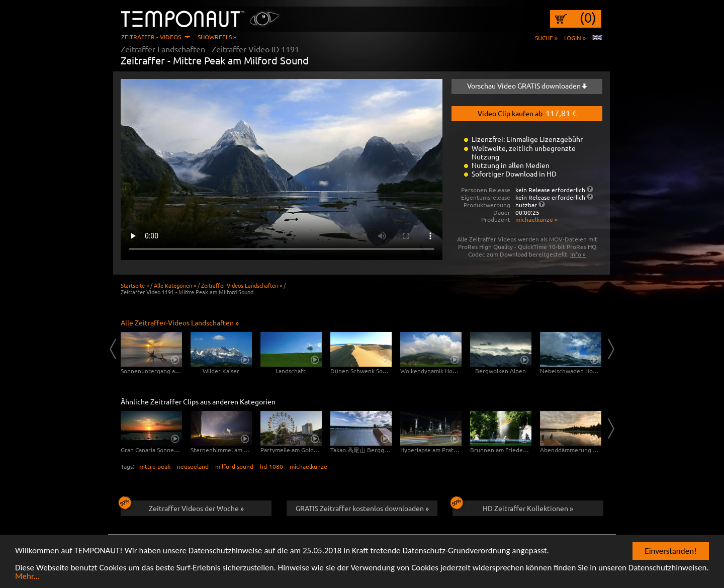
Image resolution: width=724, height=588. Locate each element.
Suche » (546, 38)
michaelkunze (308, 466)
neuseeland (193, 466)
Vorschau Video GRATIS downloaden (527, 86)
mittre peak (154, 466)
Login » (575, 38)
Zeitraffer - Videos (151, 37)
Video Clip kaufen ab (527, 113)
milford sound (234, 466)
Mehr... (27, 577)
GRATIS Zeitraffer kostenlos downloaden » (362, 508)
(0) (588, 18)
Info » (578, 254)
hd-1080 (271, 466)
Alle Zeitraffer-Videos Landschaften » (180, 322)
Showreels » (217, 37)
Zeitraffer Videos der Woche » (182, 507)
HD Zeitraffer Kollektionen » (513, 507)
